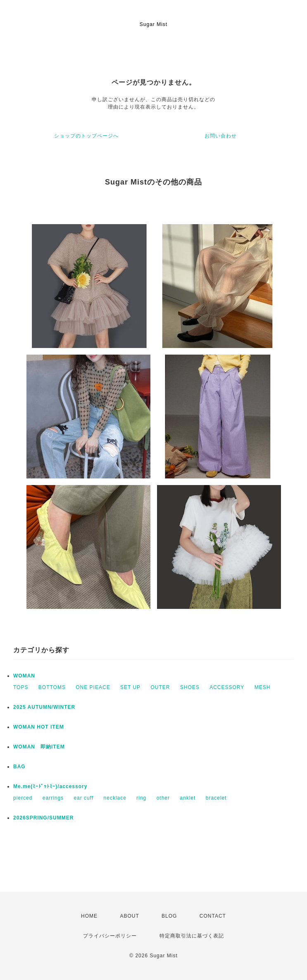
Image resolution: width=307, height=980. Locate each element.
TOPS (21, 687)
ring (141, 798)
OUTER (160, 687)
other (163, 798)
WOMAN (24, 676)
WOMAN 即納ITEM (39, 747)
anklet (188, 798)
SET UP (130, 687)
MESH (263, 687)
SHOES (190, 687)
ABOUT (129, 916)
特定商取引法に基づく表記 (192, 936)
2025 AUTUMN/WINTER (44, 707)
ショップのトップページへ (86, 136)
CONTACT (213, 916)
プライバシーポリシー (110, 936)
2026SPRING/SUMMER (43, 818)
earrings (53, 798)
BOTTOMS (52, 687)
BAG (19, 767)
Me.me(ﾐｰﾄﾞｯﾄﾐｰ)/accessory (50, 786)
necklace (115, 798)
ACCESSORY (227, 687)
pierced (23, 798)
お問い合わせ (221, 136)
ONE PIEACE (93, 687)
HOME (89, 916)
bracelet (216, 798)
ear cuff (83, 798)
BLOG (169, 916)
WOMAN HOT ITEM (39, 727)
